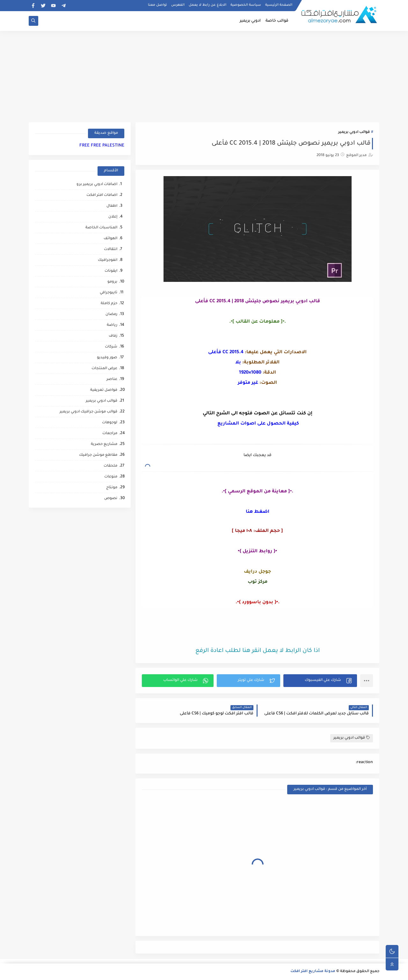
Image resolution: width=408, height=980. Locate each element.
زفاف (113, 336)
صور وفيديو (107, 358)
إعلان (113, 217)
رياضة (112, 325)
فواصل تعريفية (104, 390)
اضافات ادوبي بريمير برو (97, 185)
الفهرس (178, 5)
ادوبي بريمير (250, 21)
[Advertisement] (204, 75)
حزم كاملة (109, 304)
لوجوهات (110, 423)
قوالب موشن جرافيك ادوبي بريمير (88, 412)
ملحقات (110, 466)
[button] (320, 681)
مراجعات (110, 434)
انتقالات (111, 250)
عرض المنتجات (104, 369)
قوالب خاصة (277, 21)
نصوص (111, 499)
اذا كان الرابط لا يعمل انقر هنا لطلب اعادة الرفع (258, 651)
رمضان (111, 315)
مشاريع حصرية (104, 444)
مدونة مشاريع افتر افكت (313, 972)
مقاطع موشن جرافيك (98, 455)
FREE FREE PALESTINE (102, 146)
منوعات (111, 477)
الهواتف (110, 239)
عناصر (112, 379)
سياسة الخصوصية (246, 5)
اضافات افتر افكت (102, 195)
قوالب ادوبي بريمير (354, 132)
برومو (112, 282)
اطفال (112, 206)
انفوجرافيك (108, 260)
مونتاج (112, 488)
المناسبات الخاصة (101, 228)
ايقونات (111, 271)
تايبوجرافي (109, 293)
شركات (111, 347)
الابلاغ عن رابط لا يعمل (208, 5)
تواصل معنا (157, 5)
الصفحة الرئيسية (279, 5)
